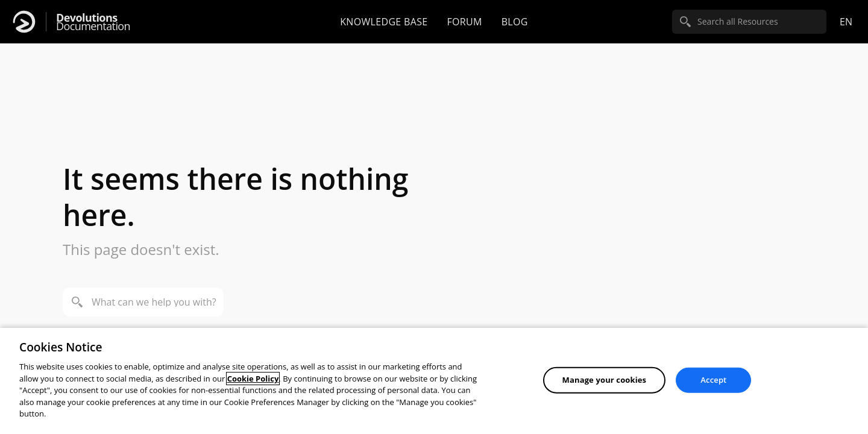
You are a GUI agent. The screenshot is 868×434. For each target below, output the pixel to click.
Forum (464, 22)
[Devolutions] (24, 22)
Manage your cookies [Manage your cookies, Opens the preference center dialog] (605, 380)
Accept (713, 380)
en (846, 22)
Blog (515, 22)
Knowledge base (384, 22)
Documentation (93, 22)
